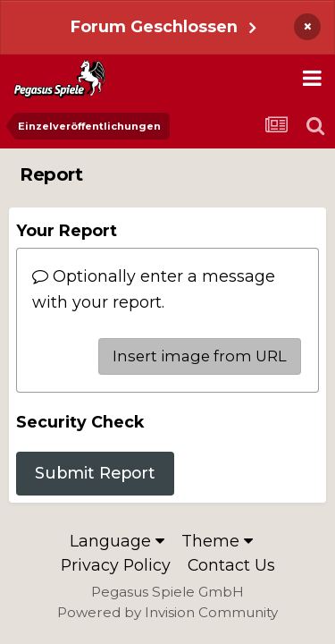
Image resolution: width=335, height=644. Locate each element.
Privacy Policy (116, 565)
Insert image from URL (200, 356)
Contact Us (231, 565)
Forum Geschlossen (154, 26)
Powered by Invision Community (167, 612)
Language (117, 541)
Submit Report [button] (95, 473)
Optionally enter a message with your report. (154, 288)
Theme (217, 541)
